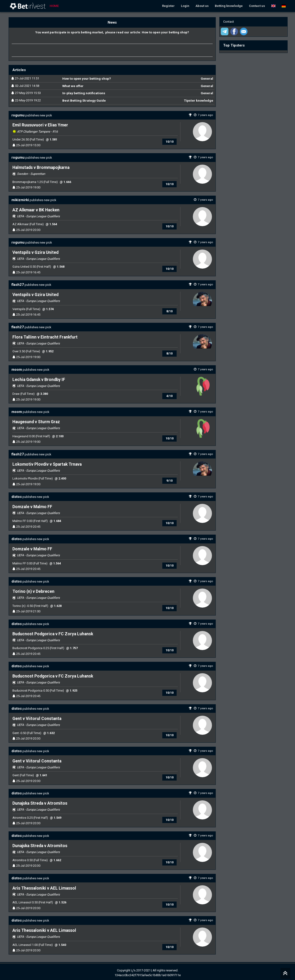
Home (54, 6)
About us (202, 6)
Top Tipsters (234, 45)
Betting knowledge (229, 6)
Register (168, 6)
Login (185, 6)
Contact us (257, 6)
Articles (19, 70)
